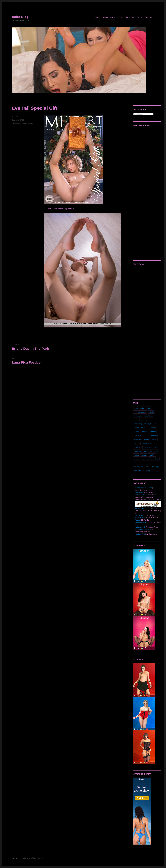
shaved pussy (138, 467)
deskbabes (138, 416)
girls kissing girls (140, 424)
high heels (152, 424)
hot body (144, 428)
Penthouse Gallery (141, 522)
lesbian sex (138, 439)
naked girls (138, 447)
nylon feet (137, 451)
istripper (153, 432)
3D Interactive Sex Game (143, 488)
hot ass (136, 428)
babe (142, 408)
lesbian (154, 435)
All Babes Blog (109, 17)
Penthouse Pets (140, 527)
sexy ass (144, 455)
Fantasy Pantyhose (141, 495)
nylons (145, 451)
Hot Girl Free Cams (146, 17)
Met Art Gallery (140, 518)
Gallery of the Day (126, 17)
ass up (136, 408)
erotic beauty (149, 416)
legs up (146, 435)
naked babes (147, 443)
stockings (155, 467)
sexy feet (152, 455)
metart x (137, 443)
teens (141, 471)
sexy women (138, 463)
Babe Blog (20, 17)
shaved (147, 463)
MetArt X (138, 520)
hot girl (152, 428)
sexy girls (137, 459)
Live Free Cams (140, 515)
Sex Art (136, 455)
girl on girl (145, 420)
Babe (25, 123)
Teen (135, 471)
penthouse (154, 451)
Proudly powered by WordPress (32, 858)
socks (147, 467)
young (148, 471)
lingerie (147, 439)
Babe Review (139, 493)
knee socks (138, 435)
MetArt (30, 123)
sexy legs (146, 459)
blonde (151, 412)
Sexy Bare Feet (140, 534)
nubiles (155, 447)
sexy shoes (155, 459)
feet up (136, 420)
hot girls (137, 432)
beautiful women (140, 412)
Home (97, 17)
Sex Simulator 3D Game (143, 529)
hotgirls (145, 432)
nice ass (147, 447)
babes (149, 408)
